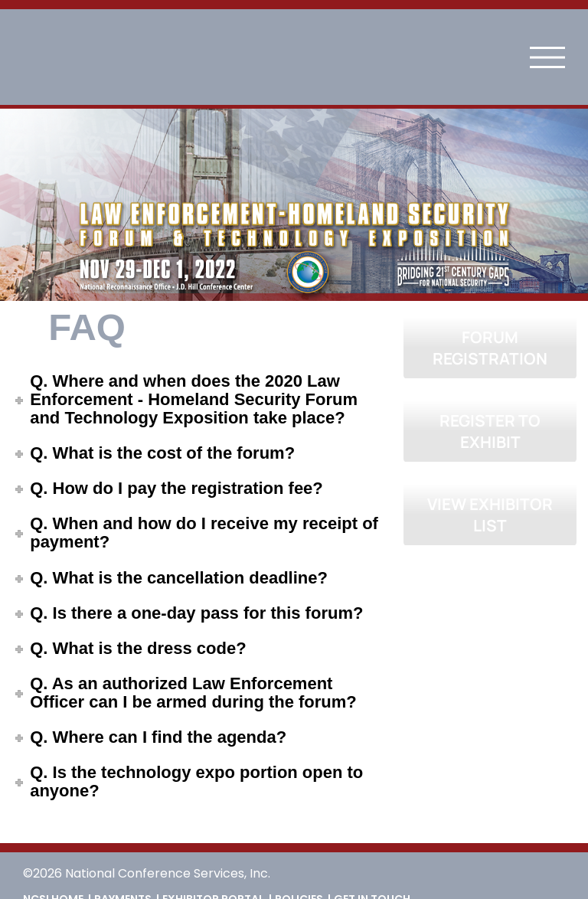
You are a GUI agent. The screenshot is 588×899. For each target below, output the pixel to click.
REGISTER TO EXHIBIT (490, 431)
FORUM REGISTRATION (490, 348)
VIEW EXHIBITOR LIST (490, 515)
